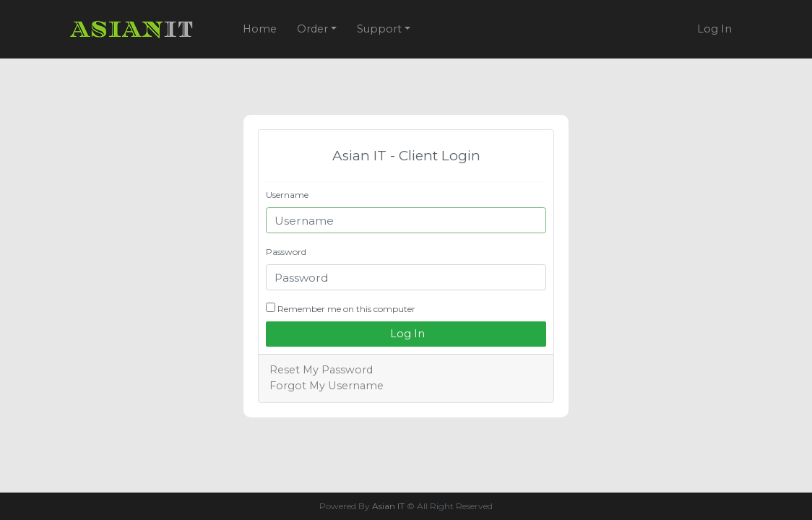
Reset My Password (321, 370)
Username (287, 195)
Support (381, 29)
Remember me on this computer (341, 308)
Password (286, 252)
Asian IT (388, 506)
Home (260, 29)
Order (314, 29)
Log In (714, 29)
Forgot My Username (327, 386)
